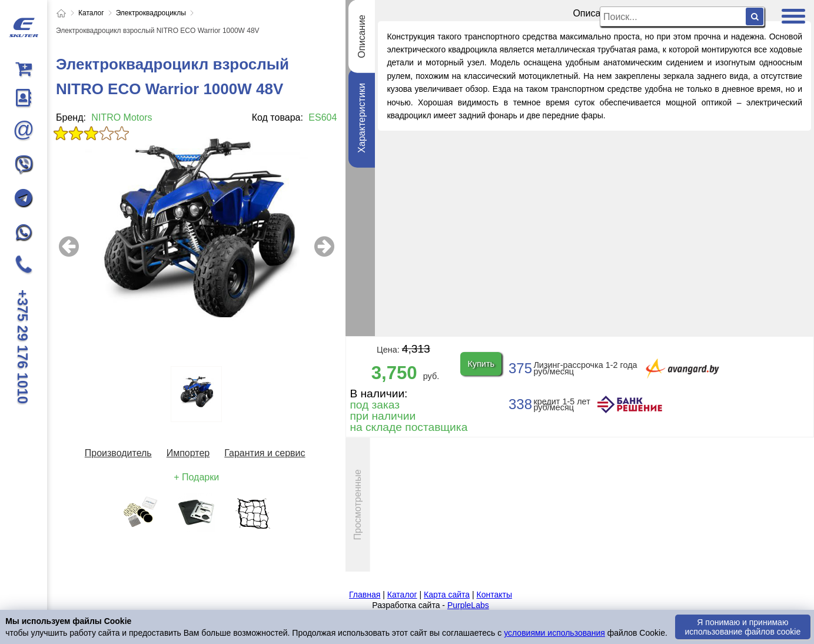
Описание (362, 36)
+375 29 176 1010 (23, 347)
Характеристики (362, 118)
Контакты (494, 595)
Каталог (402, 595)
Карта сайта (447, 595)
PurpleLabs (468, 605)
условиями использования (554, 633)
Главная (365, 595)
